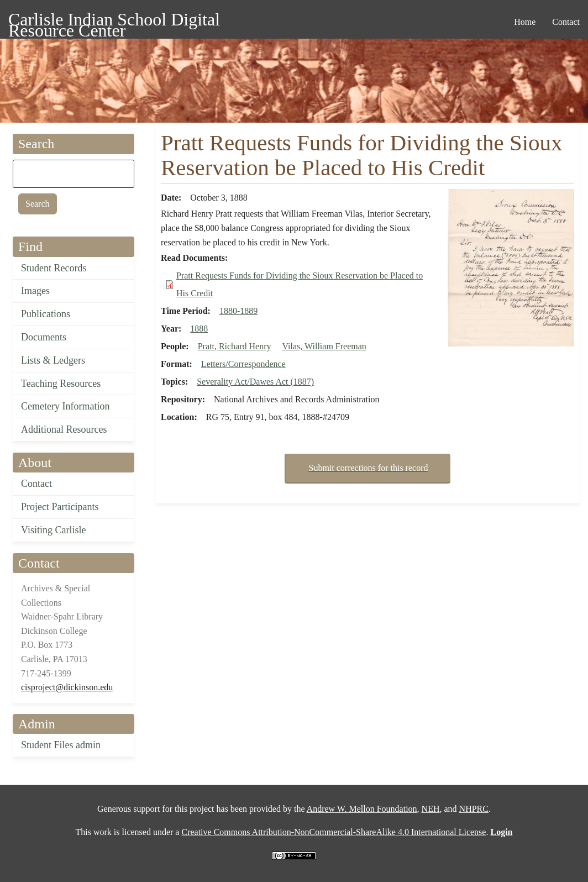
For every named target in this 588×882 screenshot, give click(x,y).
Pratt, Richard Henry (235, 346)
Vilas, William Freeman (324, 346)
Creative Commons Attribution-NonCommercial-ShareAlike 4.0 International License (334, 832)
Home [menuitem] (525, 22)
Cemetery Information (65, 406)
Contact (36, 484)
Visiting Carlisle (53, 530)
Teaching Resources (61, 384)
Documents (44, 337)
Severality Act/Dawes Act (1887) (255, 382)
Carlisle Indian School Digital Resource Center (114, 21)
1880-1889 (238, 311)
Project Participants (60, 507)
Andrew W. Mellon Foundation (362, 809)
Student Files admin (61, 745)
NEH (431, 809)
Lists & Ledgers (53, 360)
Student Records (54, 268)
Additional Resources (64, 429)
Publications (46, 314)
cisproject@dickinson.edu (67, 687)
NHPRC (474, 809)
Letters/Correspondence (243, 364)
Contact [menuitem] (566, 22)
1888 (199, 329)
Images (35, 291)
